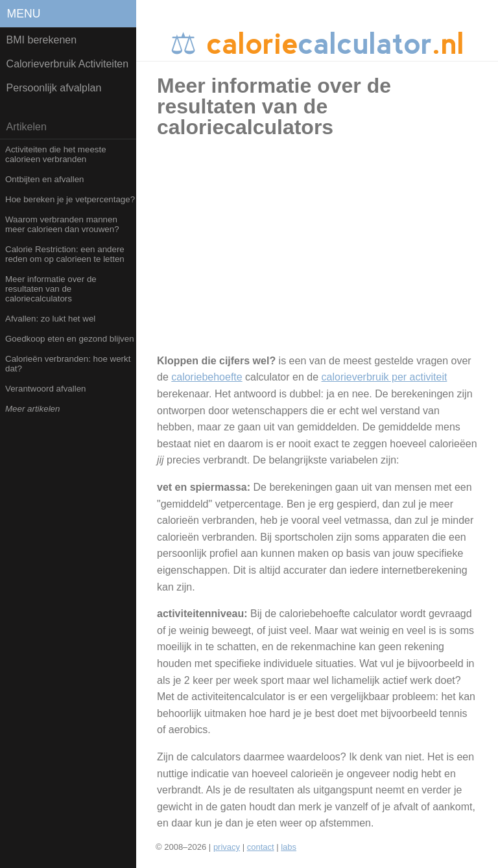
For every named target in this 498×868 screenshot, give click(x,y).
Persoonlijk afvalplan (54, 88)
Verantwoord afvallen (45, 389)
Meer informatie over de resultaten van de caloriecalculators (51, 289)
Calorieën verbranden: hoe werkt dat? (68, 364)
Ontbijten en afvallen (45, 179)
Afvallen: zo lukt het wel (50, 319)
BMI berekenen (42, 40)
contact (261, 847)
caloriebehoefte (207, 377)
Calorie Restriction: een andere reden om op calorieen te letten (65, 254)
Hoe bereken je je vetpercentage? (70, 199)
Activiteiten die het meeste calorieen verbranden (56, 154)
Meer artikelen (32, 409)
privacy (227, 847)
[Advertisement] (329, 252)
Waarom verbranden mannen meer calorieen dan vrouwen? (62, 224)
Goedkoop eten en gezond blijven (70, 339)
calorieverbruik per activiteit (385, 377)
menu (24, 14)
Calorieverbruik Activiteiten (68, 64)
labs (289, 847)
